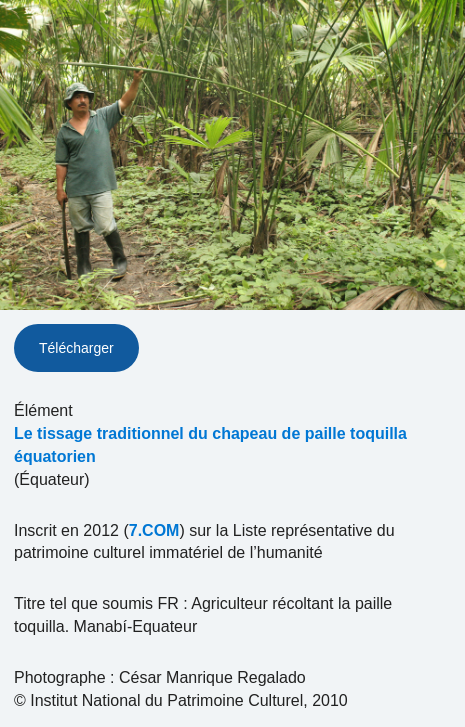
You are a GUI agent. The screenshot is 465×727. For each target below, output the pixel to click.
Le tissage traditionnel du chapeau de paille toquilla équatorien (210, 445)
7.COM (154, 530)
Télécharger (76, 348)
